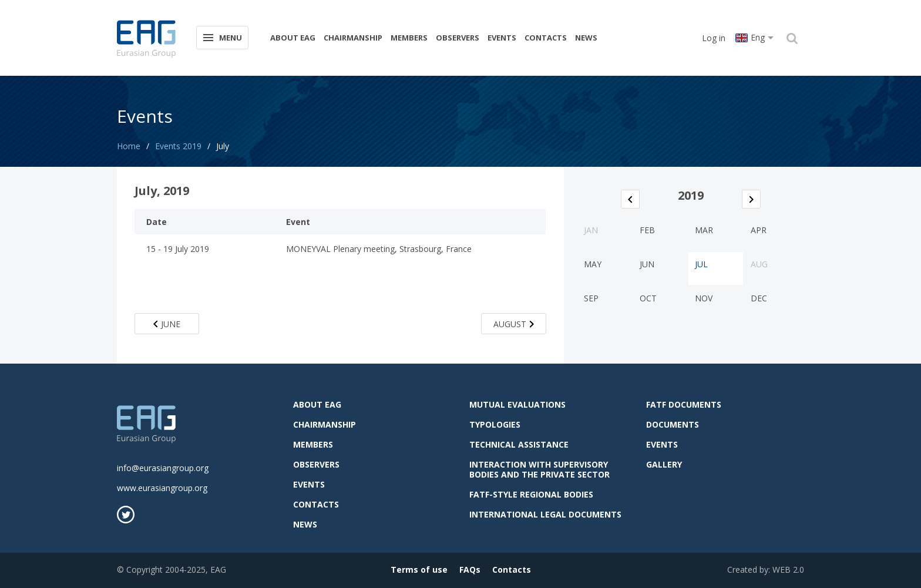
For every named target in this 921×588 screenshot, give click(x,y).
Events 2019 (178, 146)
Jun (647, 264)
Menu (222, 37)
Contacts (546, 38)
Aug (759, 264)
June (167, 324)
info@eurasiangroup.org (163, 468)
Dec (759, 298)
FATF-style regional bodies (531, 494)
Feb (647, 230)
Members (409, 38)
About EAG (293, 38)
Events (502, 38)
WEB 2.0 (788, 569)
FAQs (470, 569)
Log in (714, 38)
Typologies (495, 424)
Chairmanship (353, 38)
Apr (759, 230)
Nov (704, 298)
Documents (673, 424)
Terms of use (419, 569)
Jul (701, 264)
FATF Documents (684, 404)
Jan (591, 230)
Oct (648, 298)
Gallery (664, 464)
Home (129, 146)
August (514, 324)
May (593, 264)
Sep (591, 298)
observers (458, 38)
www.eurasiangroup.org (162, 488)
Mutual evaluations (517, 404)
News (586, 38)
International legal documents (545, 514)
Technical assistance (519, 444)
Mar (704, 230)
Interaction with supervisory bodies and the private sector (540, 469)
